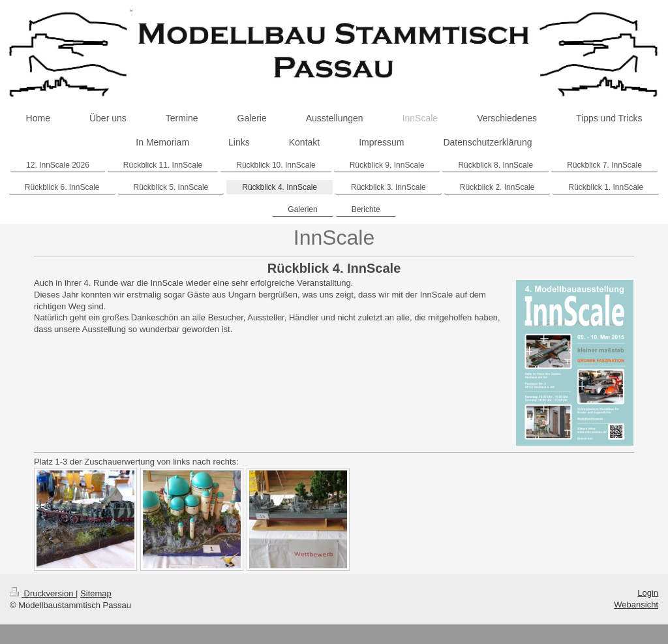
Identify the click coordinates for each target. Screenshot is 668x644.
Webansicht (636, 605)
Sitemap (96, 593)
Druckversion (43, 593)
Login (648, 593)
